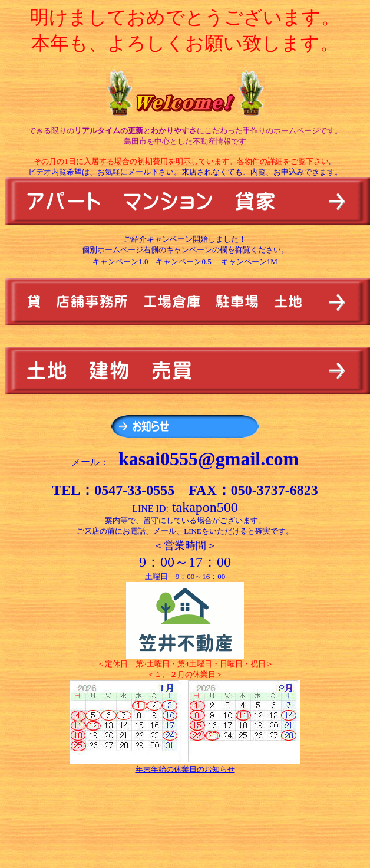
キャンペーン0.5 (183, 262)
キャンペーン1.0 (120, 262)
